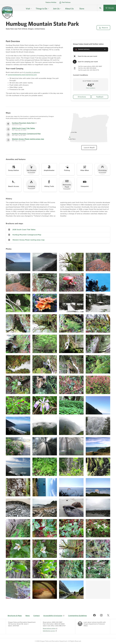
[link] (58, 230)
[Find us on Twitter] (108, 615)
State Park (10, 29)
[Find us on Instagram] (101, 615)
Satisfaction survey (50, 631)
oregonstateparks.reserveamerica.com (22, 75)
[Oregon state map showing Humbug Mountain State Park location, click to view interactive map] (89, 143)
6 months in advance (32, 72)
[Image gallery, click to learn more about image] (18, 262)
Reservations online (50, 628)
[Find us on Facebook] (94, 615)
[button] (100, 8)
